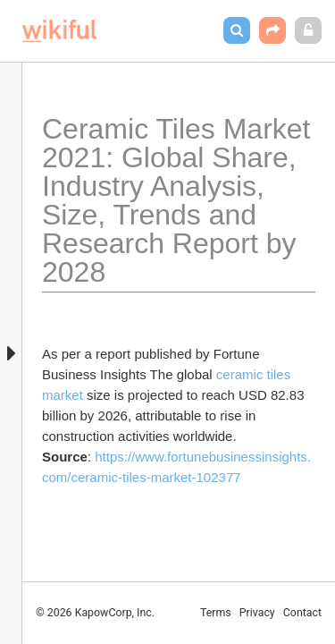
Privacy (257, 613)
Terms (216, 613)
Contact (302, 613)
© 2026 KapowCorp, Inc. (95, 613)
